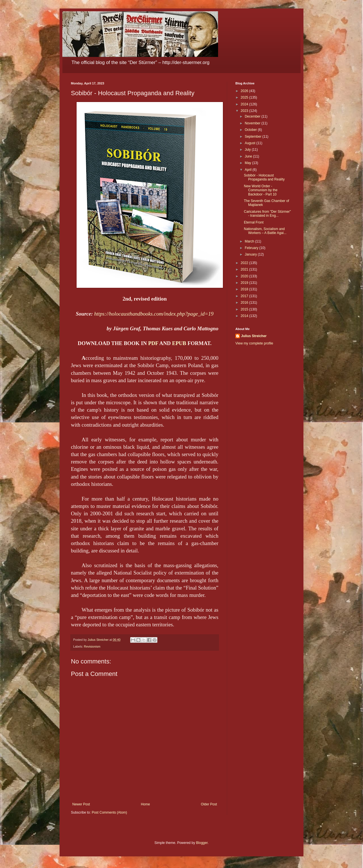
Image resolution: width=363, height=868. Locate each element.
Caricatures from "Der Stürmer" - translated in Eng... (267, 214)
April (249, 170)
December (253, 116)
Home (145, 804)
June (249, 156)
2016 (245, 303)
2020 (245, 276)
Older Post (209, 804)
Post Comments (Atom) (109, 812)
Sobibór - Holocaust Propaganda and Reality (264, 177)
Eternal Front (254, 222)
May (248, 163)
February (252, 248)
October (251, 130)
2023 (245, 111)
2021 (245, 269)
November (253, 123)
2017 (245, 296)
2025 (245, 97)
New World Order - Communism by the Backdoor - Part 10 (261, 190)
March (250, 241)
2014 (245, 316)
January (251, 254)
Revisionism (92, 646)
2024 (245, 104)
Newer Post (81, 804)
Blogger (202, 843)
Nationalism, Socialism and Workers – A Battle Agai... (265, 231)
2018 (245, 289)
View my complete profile (254, 343)
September (254, 137)
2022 (245, 263)
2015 (245, 309)
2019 (245, 283)
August (251, 143)
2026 (245, 91)
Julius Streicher (254, 336)
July (248, 150)
